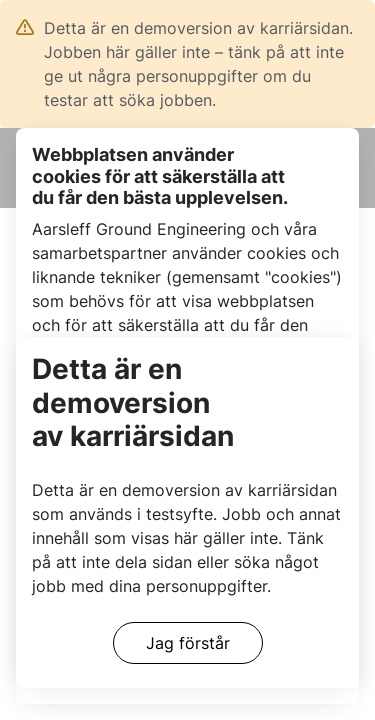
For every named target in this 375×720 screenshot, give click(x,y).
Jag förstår (188, 643)
